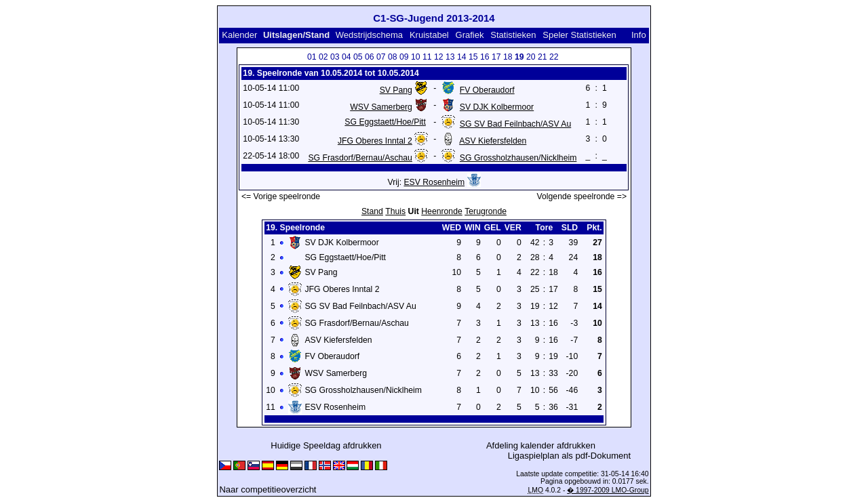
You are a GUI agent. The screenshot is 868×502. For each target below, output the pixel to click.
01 (312, 57)
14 (462, 57)
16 (485, 57)
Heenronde (441, 211)
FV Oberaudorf (487, 90)
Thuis (395, 211)
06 (370, 57)
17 (496, 57)
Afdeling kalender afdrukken (541, 445)
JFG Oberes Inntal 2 (375, 141)
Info (639, 35)
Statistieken (513, 35)
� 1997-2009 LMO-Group (608, 490)
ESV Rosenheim (434, 182)
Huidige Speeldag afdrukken (326, 445)
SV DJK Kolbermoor (497, 107)
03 (335, 57)
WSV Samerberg (381, 107)
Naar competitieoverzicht (268, 489)
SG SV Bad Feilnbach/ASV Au (515, 124)
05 (358, 57)
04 (347, 57)
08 (393, 57)
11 (427, 57)
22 (554, 57)
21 (542, 57)
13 (450, 57)
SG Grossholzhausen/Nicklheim (518, 158)
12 (439, 57)
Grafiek (470, 35)
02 (323, 57)
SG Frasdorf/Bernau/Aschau (360, 158)
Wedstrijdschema (369, 35)
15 (473, 57)
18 (508, 57)
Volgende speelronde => (582, 196)
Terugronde (486, 211)
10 (416, 57)
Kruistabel (429, 35)
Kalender (239, 35)
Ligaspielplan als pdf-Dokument (569, 456)
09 (404, 57)
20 (531, 57)
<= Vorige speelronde (281, 196)
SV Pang (396, 90)
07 (381, 57)
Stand (372, 211)
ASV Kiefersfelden (493, 141)
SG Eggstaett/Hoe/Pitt (385, 122)
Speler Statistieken (579, 35)
